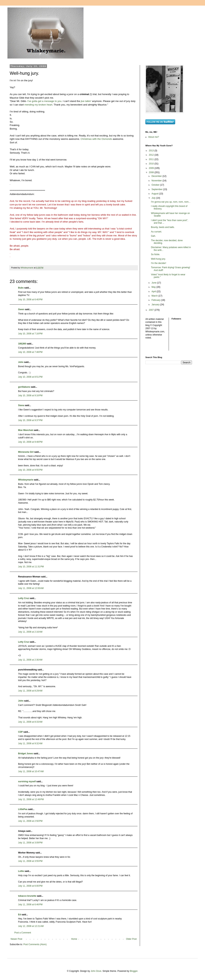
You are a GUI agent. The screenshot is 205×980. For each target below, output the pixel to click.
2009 (152, 168)
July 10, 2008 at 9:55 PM (30, 470)
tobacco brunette (27, 896)
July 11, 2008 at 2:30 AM (30, 660)
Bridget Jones (26, 754)
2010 (152, 164)
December (157, 176)
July (154, 198)
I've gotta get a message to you (44, 101)
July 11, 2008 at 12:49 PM (31, 799)
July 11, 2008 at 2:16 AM (30, 632)
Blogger (134, 971)
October (156, 185)
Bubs (21, 288)
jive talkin (86, 101)
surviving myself (27, 782)
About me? (154, 137)
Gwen (21, 309)
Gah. (153, 236)
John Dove (96, 971)
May (154, 287)
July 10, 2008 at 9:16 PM (30, 396)
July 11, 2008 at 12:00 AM (31, 588)
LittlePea (23, 809)
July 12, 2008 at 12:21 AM (31, 926)
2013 (152, 151)
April (154, 292)
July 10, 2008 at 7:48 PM (30, 352)
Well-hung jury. (158, 259)
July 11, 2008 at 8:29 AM (30, 691)
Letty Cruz (24, 598)
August (155, 194)
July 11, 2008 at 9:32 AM (30, 743)
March (155, 296)
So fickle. (156, 254)
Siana (21, 405)
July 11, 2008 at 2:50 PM (30, 821)
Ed (19, 915)
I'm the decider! (159, 263)
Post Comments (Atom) (35, 944)
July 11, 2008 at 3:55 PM (30, 861)
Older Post (131, 939)
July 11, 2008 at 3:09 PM (30, 843)
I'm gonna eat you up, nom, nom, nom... (171, 202)
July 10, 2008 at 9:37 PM (30, 420)
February (156, 300)
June (154, 283)
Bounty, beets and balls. (163, 227)
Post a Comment (23, 933)
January (156, 305)
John (21, 362)
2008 (152, 172)
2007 (152, 310)
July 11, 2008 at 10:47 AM (31, 771)
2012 (152, 155)
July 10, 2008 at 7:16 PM (30, 334)
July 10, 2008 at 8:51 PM (30, 377)
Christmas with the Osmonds (96, 139)
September (157, 189)
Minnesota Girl (26, 452)
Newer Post (16, 939)
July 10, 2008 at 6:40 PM (30, 300)
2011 (152, 159)
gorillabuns (24, 387)
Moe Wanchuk (26, 430)
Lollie (21, 871)
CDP (20, 732)
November (157, 181)
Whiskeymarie (26, 480)
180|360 (22, 344)
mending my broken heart (38, 105)
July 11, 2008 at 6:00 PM (30, 886)
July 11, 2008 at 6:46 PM (30, 905)
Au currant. (156, 232)
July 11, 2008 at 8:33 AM (30, 722)
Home (74, 939)
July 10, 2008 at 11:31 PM (31, 567)
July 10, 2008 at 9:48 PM (30, 442)
